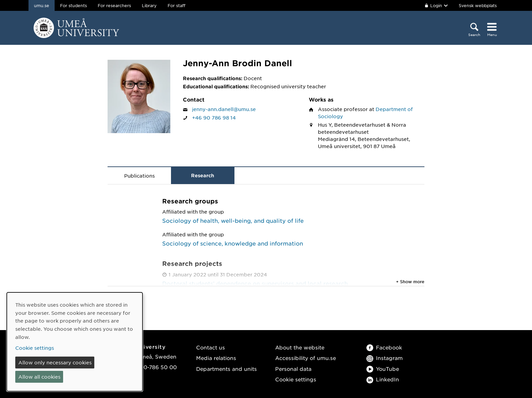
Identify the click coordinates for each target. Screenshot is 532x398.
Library (149, 5)
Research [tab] (203, 175)
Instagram (385, 358)
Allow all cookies (39, 377)
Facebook (384, 347)
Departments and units (226, 369)
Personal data (293, 369)
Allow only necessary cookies (55, 362)
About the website (300, 347)
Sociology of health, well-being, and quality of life (233, 220)
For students (73, 5)
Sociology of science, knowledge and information (233, 243)
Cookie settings (296, 379)
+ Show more (410, 282)
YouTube (383, 369)
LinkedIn (383, 379)
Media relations (216, 358)
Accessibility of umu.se (306, 358)
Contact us (211, 347)
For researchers (114, 5)
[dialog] (75, 342)
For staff (176, 5)
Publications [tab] (139, 176)
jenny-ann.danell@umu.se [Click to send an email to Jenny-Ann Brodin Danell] (224, 109)
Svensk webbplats (478, 5)
